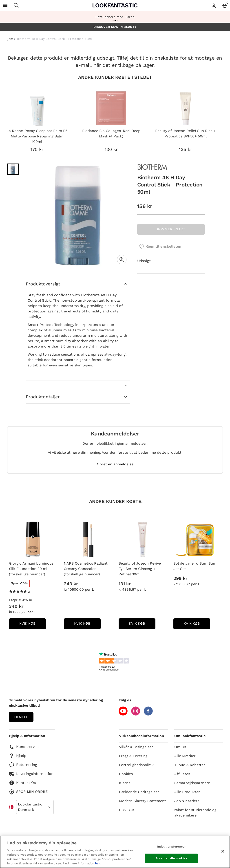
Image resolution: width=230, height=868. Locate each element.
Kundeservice (24, 747)
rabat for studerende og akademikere (195, 813)
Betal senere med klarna (115, 17)
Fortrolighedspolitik (136, 765)
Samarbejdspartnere (192, 783)
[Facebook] (148, 714)
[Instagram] (136, 714)
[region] (115, 852)
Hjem (9, 39)
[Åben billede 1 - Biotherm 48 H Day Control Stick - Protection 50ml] (13, 169)
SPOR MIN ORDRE (28, 792)
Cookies (126, 774)
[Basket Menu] (225, 5)
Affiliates (182, 774)
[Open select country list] (35, 807)
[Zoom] (122, 260)
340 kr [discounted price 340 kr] (16, 606)
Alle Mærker (185, 756)
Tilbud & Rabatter (190, 765)
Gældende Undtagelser (139, 792)
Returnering (23, 765)
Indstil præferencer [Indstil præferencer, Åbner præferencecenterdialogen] (171, 847)
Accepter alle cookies (171, 858)
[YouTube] (123, 714)
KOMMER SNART (171, 229)
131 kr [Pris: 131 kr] (125, 584)
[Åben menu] (5, 5)
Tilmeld (21, 717)
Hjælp (18, 756)
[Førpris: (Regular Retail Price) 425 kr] (33, 600)
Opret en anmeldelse (115, 464)
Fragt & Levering (133, 756)
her (97, 863)
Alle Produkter (187, 792)
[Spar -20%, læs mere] (19, 583)
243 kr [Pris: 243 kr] (71, 584)
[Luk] (223, 851)
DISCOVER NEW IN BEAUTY (115, 27)
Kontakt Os (22, 783)
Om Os (180, 747)
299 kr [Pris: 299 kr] (180, 578)
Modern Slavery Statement (143, 801)
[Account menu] (214, 5)
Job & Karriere (187, 801)
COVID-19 (127, 810)
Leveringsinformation (31, 774)
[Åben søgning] (16, 5)
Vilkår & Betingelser (136, 747)
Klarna (125, 783)
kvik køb (33, 625)
